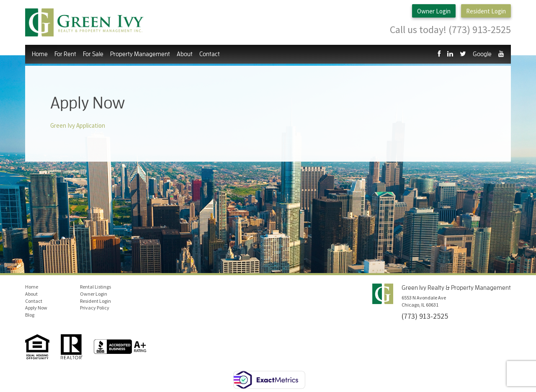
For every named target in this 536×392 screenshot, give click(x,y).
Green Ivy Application (78, 125)
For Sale (93, 54)
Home (40, 54)
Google (482, 54)
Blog (30, 315)
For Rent (65, 54)
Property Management (140, 54)
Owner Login (434, 11)
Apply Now (36, 308)
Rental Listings (95, 287)
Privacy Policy (95, 308)
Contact (210, 54)
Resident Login (486, 11)
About (185, 54)
